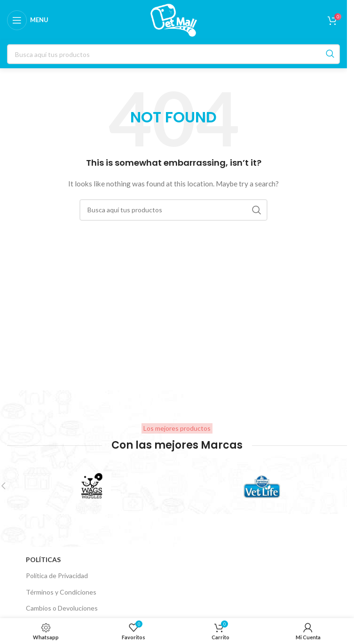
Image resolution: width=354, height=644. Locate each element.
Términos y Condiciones (61, 592)
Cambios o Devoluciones (62, 608)
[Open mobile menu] (28, 20)
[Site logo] (174, 19)
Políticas (43, 559)
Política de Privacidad (57, 576)
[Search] (173, 210)
